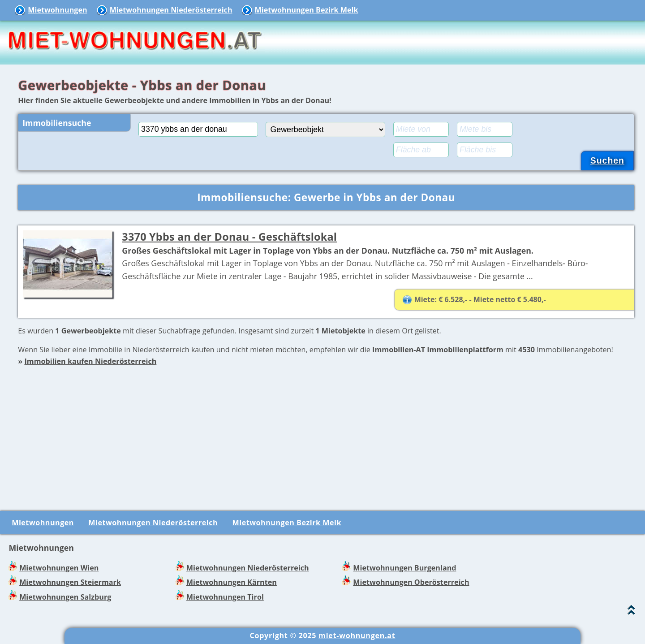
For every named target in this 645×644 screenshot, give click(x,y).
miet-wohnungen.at (357, 635)
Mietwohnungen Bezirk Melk (307, 10)
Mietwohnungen (57, 10)
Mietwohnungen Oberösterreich (411, 582)
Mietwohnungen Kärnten (232, 582)
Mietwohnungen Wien (59, 568)
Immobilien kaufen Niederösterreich (90, 361)
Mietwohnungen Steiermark (70, 582)
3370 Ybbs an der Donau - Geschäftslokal (229, 237)
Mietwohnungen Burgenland (404, 568)
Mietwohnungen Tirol (225, 597)
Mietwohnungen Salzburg (65, 597)
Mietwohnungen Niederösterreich (171, 10)
